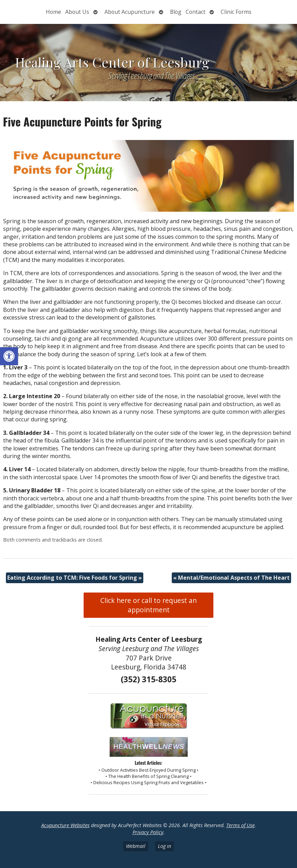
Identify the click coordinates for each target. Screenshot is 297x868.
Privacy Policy (148, 832)
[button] (9, 356)
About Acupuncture (130, 12)
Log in (164, 846)
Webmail (136, 846)
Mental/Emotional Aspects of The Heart (231, 578)
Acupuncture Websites (65, 825)
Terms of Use (240, 825)
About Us (77, 12)
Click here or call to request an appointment (148, 605)
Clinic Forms (236, 12)
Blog (176, 12)
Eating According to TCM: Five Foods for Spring (75, 578)
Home (53, 12)
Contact (196, 12)
